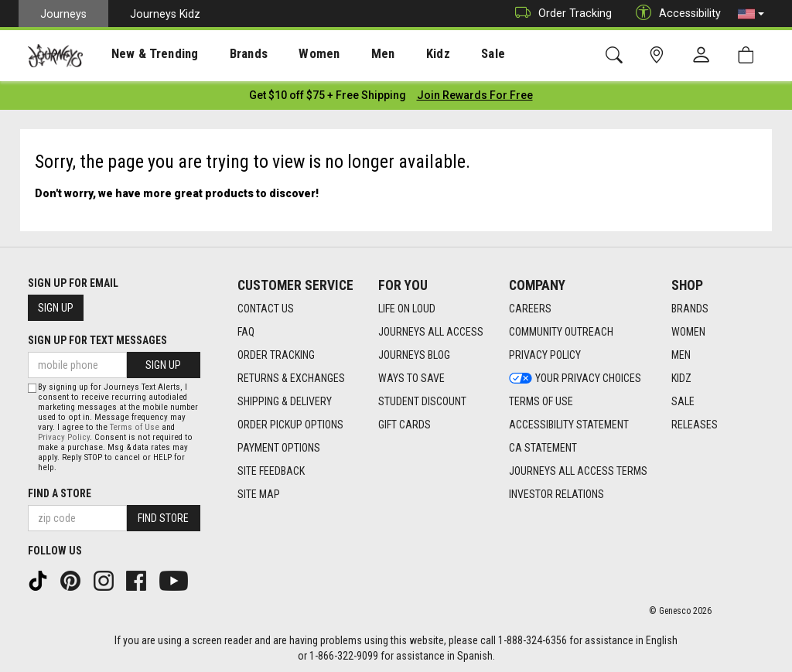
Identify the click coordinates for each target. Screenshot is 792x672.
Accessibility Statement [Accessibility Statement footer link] (569, 421)
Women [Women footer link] (688, 329)
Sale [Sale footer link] (683, 398)
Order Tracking (560, 14)
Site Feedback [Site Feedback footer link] (271, 468)
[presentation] (143, 55)
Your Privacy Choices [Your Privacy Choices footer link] (575, 375)
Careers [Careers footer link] (530, 305)
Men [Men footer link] (681, 352)
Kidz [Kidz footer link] (681, 375)
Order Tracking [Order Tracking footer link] (276, 352)
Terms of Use (135, 425)
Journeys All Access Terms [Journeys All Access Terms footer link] (578, 468)
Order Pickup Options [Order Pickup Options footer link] (290, 421)
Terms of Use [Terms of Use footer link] (541, 398)
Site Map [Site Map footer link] (259, 491)
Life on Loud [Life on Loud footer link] (407, 305)
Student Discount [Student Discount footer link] (422, 398)
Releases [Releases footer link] (695, 421)
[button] (751, 14)
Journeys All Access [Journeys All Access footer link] (431, 329)
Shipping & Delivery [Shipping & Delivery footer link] (285, 398)
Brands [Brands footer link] (690, 305)
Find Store (163, 516)
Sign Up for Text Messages (97, 337)
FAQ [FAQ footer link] (246, 329)
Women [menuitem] (292, 55)
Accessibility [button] (674, 14)
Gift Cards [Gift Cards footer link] (405, 421)
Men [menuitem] (348, 55)
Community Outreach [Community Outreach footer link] (561, 329)
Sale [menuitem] (447, 55)
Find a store (60, 491)
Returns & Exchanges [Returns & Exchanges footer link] (291, 375)
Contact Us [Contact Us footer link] (266, 305)
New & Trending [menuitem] (142, 55)
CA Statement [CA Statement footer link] (543, 445)
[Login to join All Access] (328, 93)
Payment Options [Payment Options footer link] (279, 445)
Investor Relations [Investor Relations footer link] (556, 491)
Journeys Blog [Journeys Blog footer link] (414, 352)
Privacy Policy (64, 435)
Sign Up (56, 305)
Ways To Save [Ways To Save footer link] (411, 375)
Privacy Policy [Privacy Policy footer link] (545, 352)
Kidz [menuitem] (398, 55)
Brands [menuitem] (228, 55)
